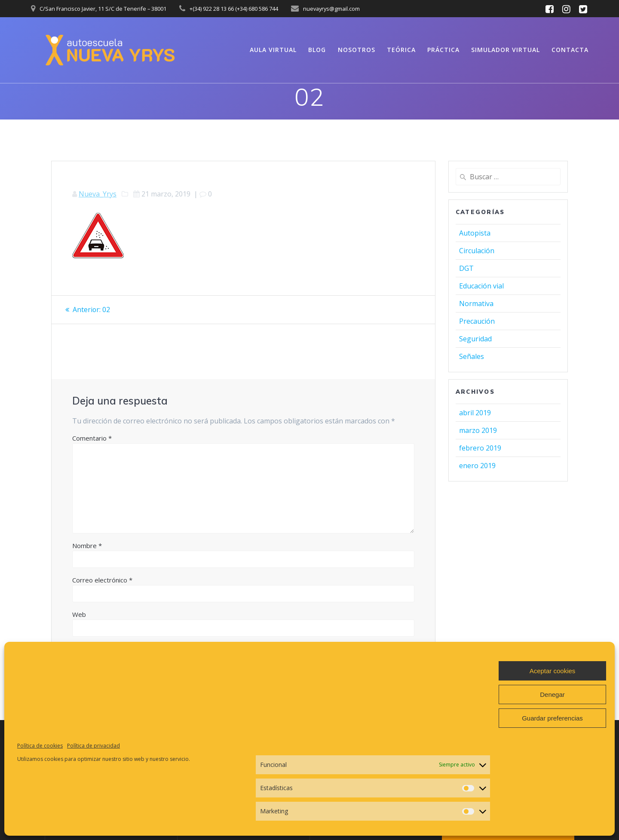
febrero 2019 (480, 448)
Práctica (443, 50)
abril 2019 (475, 413)
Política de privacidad (93, 746)
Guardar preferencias (552, 718)
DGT (466, 268)
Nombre (87, 545)
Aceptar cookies (553, 671)
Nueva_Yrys (98, 194)
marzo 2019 (478, 430)
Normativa (476, 304)
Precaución (477, 321)
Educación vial (481, 286)
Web (79, 614)
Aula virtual (273, 50)
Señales (472, 356)
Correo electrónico (102, 579)
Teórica (401, 50)
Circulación (477, 251)
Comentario (92, 438)
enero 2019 (477, 466)
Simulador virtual (506, 50)
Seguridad (475, 339)
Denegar (552, 694)
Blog (317, 50)
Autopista (475, 233)
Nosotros (357, 50)
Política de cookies (40, 746)
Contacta (570, 50)
